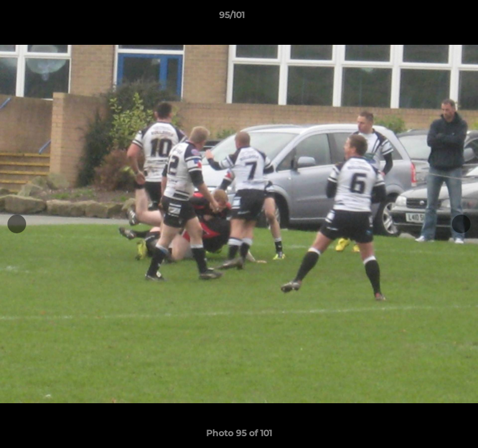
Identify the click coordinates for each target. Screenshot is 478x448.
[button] (433, 18)
